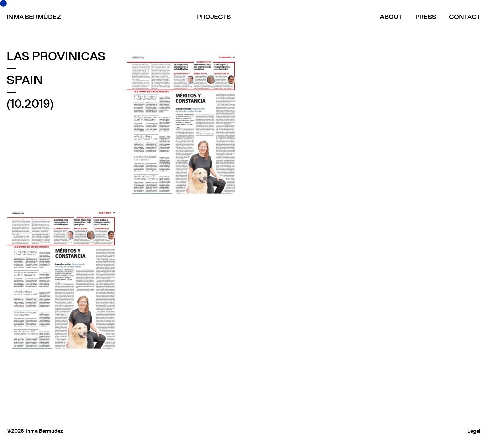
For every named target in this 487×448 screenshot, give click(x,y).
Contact (465, 17)
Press (426, 17)
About (391, 17)
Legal (474, 431)
